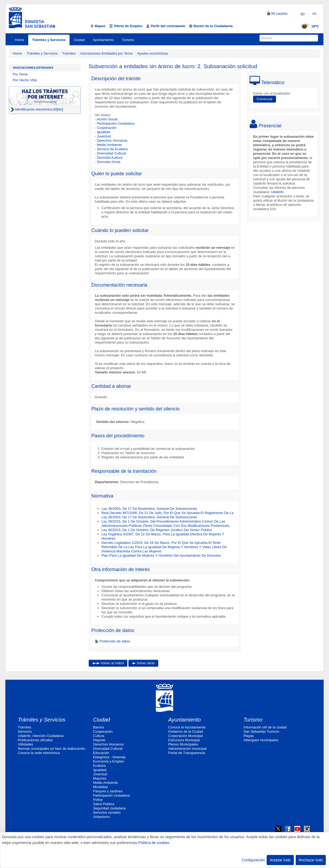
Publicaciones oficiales (35, 740)
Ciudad (79, 40)
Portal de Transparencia (187, 753)
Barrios (98, 727)
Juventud (104, 136)
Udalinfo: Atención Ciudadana (41, 736)
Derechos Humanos (112, 140)
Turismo (128, 40)
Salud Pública (104, 804)
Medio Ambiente (109, 145)
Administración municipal (188, 749)
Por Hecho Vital (25, 80)
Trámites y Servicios (49, 40)
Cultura (99, 736)
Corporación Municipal (186, 736)
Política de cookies (154, 843)
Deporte (99, 740)
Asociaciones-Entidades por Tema (106, 53)
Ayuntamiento (103, 40)
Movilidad (100, 787)
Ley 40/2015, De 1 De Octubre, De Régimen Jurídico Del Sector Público (157, 530)
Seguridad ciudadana (109, 808)
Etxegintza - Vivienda (109, 757)
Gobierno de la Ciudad (186, 732)
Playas (249, 736)
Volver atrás (143, 663)
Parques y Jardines (108, 791)
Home (20, 40)
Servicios (25, 732)
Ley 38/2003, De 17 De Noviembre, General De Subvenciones (149, 509)
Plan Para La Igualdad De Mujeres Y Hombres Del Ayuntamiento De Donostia (161, 555)
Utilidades (25, 744)
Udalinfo (277, 192)
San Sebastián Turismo (261, 732)
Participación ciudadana (111, 795)
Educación (101, 753)
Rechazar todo (311, 860)
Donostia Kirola (109, 162)
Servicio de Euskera (112, 149)
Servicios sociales (107, 812)
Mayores (100, 778)
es (314, 13)
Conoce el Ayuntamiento (187, 727)
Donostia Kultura (110, 158)
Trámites (69, 53)
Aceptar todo (280, 860)
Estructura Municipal (184, 740)
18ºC (308, 26)
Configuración (253, 860)
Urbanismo (101, 817)
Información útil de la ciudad (265, 727)
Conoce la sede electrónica (39, 753)
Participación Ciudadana (116, 123)
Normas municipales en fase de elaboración (52, 749)
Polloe (98, 800)
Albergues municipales (261, 740)
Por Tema (20, 74)
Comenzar (265, 99)
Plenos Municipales (183, 744)
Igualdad (104, 132)
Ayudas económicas (153, 53)
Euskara (99, 766)
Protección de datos (114, 641)
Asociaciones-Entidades (33, 68)
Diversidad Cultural (112, 153)
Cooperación (107, 128)
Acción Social (107, 119)
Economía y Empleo (108, 761)
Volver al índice (108, 663)
